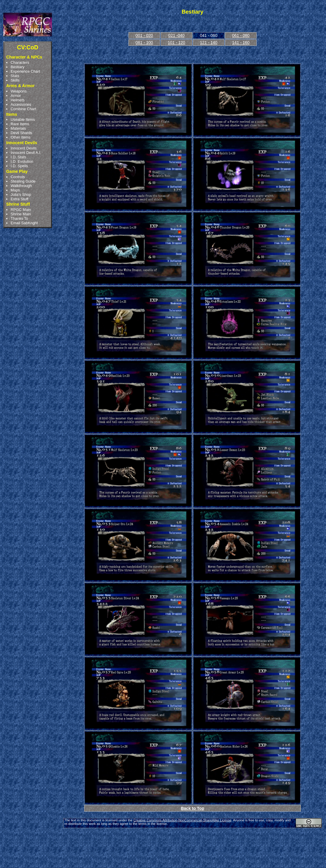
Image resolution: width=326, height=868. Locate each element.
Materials (18, 128)
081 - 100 (144, 43)
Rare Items (20, 124)
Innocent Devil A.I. (26, 153)
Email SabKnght (24, 223)
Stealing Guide (23, 181)
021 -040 (176, 35)
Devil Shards (21, 133)
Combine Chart (23, 109)
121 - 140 (209, 43)
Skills (15, 80)
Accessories (21, 104)
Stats (15, 76)
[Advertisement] (193, 846)
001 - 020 (144, 35)
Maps (15, 190)
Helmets (18, 100)
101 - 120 (176, 43)
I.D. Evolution (22, 161)
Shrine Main (21, 214)
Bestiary (18, 67)
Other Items (21, 137)
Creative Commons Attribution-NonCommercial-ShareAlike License (182, 820)
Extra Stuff (19, 199)
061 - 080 (241, 35)
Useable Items (23, 120)
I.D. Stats (18, 157)
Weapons (19, 91)
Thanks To (19, 218)
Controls (18, 177)
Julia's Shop (21, 195)
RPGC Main (21, 210)
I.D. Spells (19, 166)
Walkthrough (21, 186)
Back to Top (192, 808)
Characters (20, 62)
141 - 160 (241, 43)
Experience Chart (25, 71)
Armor (16, 96)
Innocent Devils (24, 148)
